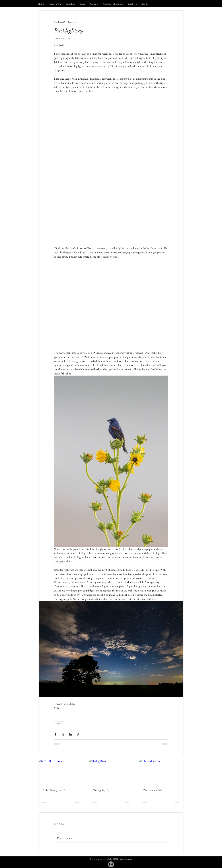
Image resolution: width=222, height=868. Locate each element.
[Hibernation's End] (161, 772)
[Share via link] (78, 734)
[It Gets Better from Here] (61, 772)
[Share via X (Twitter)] (63, 734)
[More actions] (166, 22)
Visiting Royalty (101, 790)
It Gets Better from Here (55, 790)
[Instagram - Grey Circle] (111, 864)
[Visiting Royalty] (111, 772)
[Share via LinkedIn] (71, 734)
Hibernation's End (152, 790)
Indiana (59, 724)
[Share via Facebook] (55, 734)
